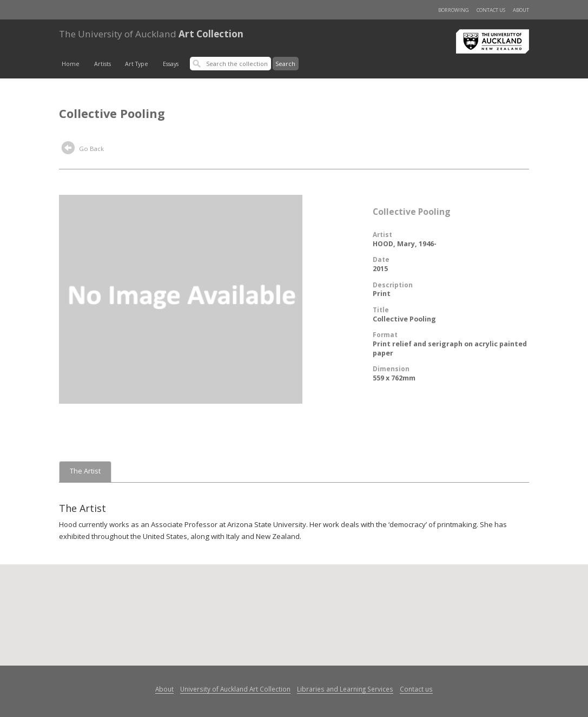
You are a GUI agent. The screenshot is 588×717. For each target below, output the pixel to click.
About (521, 10)
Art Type (137, 64)
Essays (171, 64)
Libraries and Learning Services (345, 689)
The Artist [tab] (85, 471)
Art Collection (151, 34)
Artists (103, 64)
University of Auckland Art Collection (235, 689)
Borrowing (454, 10)
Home (71, 64)
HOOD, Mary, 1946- (405, 244)
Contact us (491, 10)
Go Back (83, 149)
